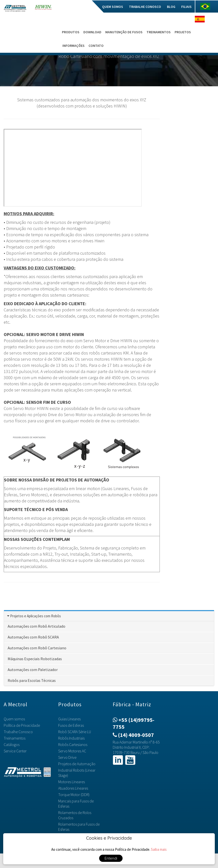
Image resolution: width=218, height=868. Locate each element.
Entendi (111, 858)
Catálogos (12, 744)
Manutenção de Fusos (124, 32)
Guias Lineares (69, 719)
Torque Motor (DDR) (74, 795)
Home (67, 7)
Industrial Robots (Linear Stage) (77, 773)
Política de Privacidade (22, 725)
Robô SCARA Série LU (75, 732)
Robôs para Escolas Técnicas (32, 680)
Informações (73, 46)
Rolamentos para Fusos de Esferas (79, 827)
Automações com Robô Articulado (36, 626)
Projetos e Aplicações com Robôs (36, 616)
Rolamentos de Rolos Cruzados (75, 815)
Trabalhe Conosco (145, 7)
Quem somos (113, 7)
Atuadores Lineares (73, 788)
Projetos (183, 32)
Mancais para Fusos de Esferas (76, 804)
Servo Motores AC (72, 751)
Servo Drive (67, 757)
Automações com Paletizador (33, 670)
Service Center (15, 751)
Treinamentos (159, 32)
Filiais (186, 7)
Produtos (71, 32)
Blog (171, 7)
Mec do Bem (87, 7)
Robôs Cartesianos (73, 744)
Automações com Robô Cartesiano (37, 648)
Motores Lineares (72, 782)
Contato (96, 46)
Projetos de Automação (77, 764)
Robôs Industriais (71, 738)
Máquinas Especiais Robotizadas (35, 659)
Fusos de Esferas (71, 725)
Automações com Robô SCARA (33, 637)
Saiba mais (159, 849)
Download (92, 32)
